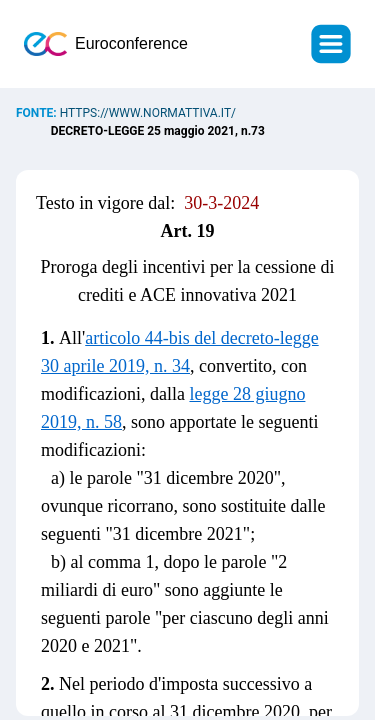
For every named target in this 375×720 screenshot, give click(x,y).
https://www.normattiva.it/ (148, 113)
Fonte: (38, 113)
